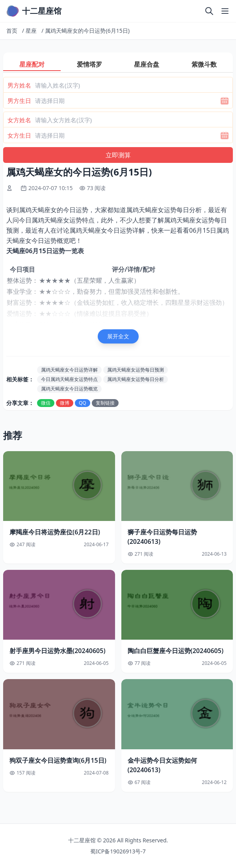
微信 (46, 403)
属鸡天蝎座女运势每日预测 (136, 370)
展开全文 (118, 336)
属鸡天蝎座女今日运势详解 (69, 370)
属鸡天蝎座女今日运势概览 (69, 389)
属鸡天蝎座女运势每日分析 (136, 379)
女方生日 (19, 135)
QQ (83, 403)
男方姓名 (19, 85)
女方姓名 (19, 120)
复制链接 (105, 403)
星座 (31, 31)
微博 (65, 403)
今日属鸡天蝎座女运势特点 (69, 379)
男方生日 (19, 101)
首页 (12, 31)
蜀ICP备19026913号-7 (118, 851)
